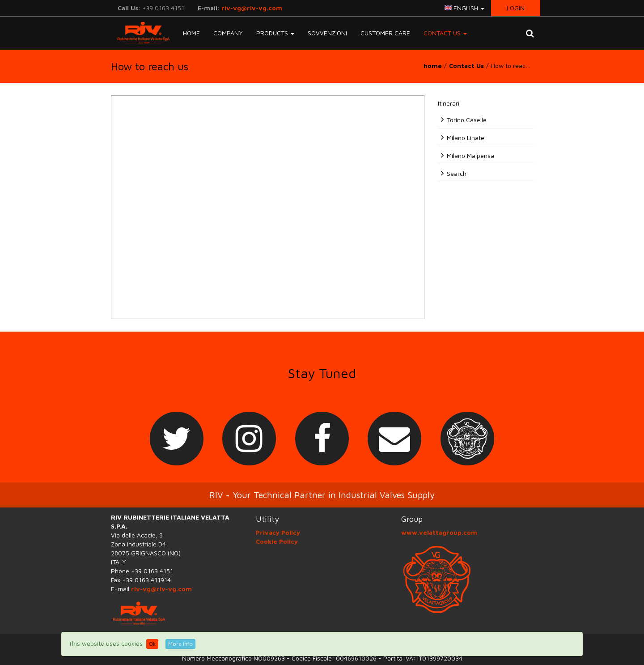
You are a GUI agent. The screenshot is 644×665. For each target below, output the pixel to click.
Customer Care (385, 33)
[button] (530, 33)
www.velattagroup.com (439, 532)
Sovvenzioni (327, 33)
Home (191, 33)
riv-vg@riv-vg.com (252, 8)
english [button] (464, 8)
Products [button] (275, 33)
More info (180, 644)
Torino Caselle (467, 120)
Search (457, 173)
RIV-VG (140, 33)
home (433, 66)
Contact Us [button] (445, 33)
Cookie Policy (277, 541)
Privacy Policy (278, 532)
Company (228, 33)
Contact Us (466, 66)
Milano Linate (466, 138)
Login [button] (516, 8)
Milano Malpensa (470, 156)
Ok (152, 644)
